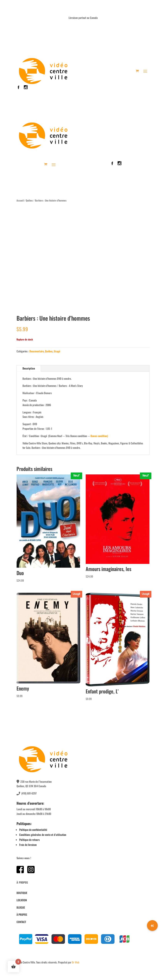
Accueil (20, 200)
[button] (152, 926)
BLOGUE (21, 907)
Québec (29, 200)
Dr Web (76, 962)
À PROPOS (22, 914)
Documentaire (37, 351)
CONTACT (21, 922)
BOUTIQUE (22, 893)
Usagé (57, 351)
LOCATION (22, 900)
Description (29, 368)
